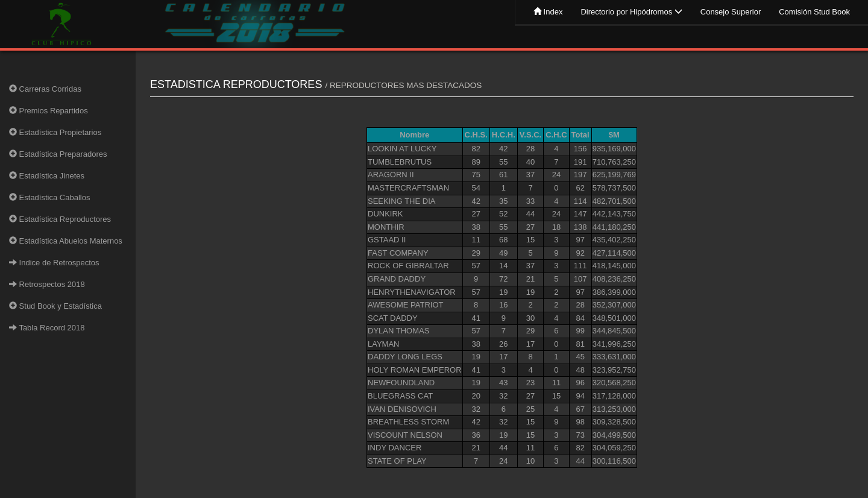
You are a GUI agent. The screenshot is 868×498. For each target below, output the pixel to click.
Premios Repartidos (49, 111)
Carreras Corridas (45, 89)
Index (548, 12)
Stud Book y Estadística (55, 306)
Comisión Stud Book (814, 12)
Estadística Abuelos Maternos (66, 241)
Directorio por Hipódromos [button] (631, 12)
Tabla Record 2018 (47, 328)
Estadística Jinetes (47, 176)
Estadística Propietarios (55, 132)
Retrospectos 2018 (47, 284)
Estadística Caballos (49, 197)
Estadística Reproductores (60, 219)
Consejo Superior (731, 12)
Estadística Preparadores (58, 154)
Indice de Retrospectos (54, 263)
